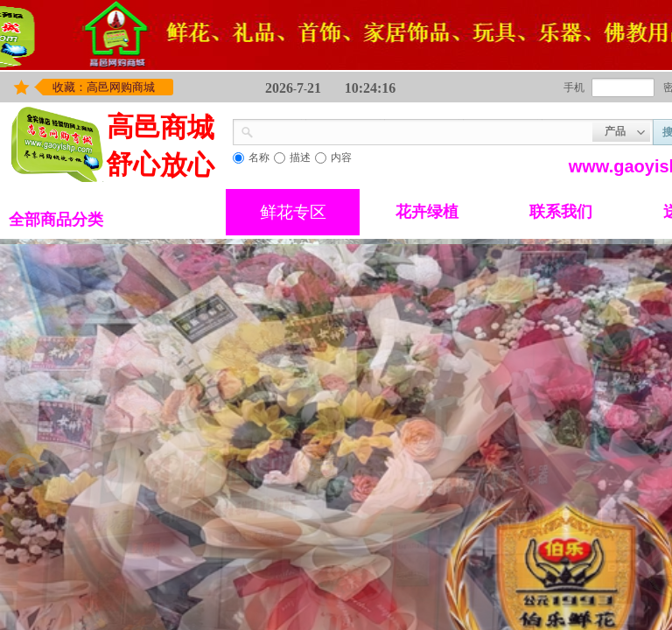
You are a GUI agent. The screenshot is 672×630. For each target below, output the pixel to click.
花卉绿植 (427, 212)
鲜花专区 (293, 212)
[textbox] (423, 130)
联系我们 (561, 212)
